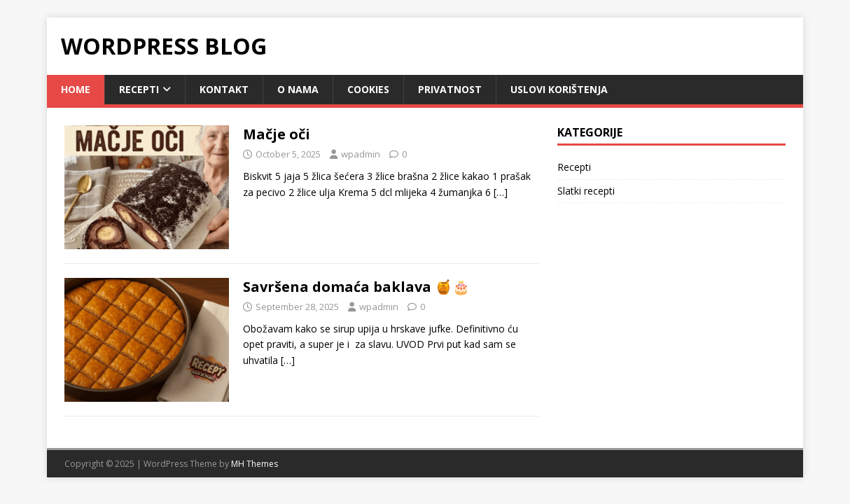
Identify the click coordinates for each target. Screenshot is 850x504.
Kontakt (224, 89)
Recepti (139, 89)
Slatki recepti (586, 191)
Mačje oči (277, 134)
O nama (298, 89)
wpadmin (361, 154)
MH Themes (255, 464)
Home (76, 89)
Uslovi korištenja (559, 89)
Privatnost (450, 89)
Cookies (368, 89)
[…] (501, 192)
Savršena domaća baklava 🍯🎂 (356, 287)
